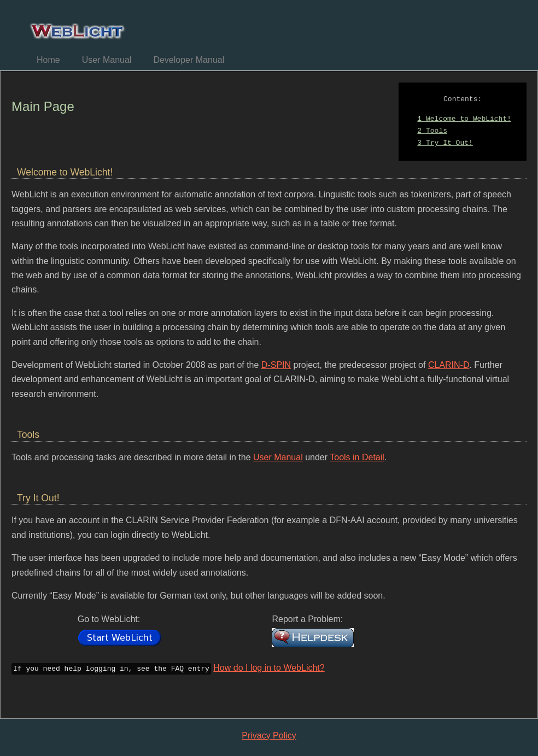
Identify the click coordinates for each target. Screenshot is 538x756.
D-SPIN (276, 365)
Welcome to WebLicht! (464, 119)
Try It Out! (445, 143)
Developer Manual (189, 60)
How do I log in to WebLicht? (269, 668)
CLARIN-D (449, 365)
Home (48, 60)
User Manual (107, 60)
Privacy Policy (269, 734)
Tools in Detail (357, 457)
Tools (432, 131)
